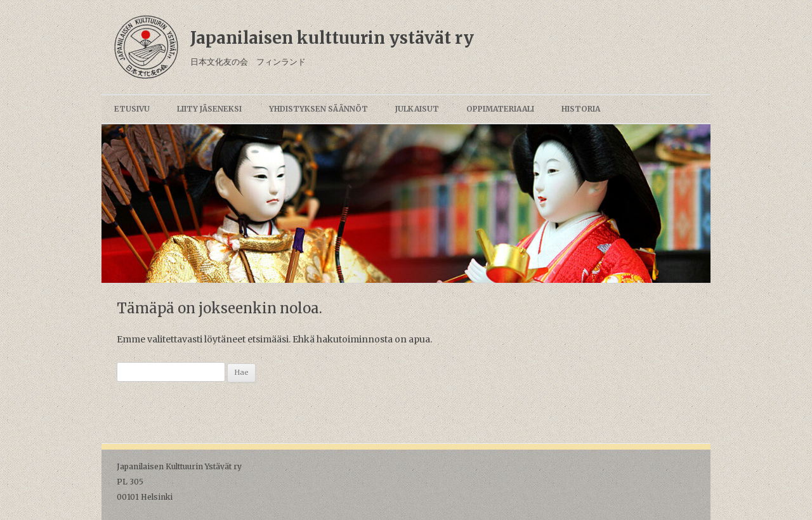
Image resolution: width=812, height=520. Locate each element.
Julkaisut (417, 109)
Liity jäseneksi (209, 109)
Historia (581, 109)
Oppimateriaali (500, 109)
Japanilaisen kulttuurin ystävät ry (332, 38)
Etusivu (132, 109)
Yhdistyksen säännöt (318, 109)
